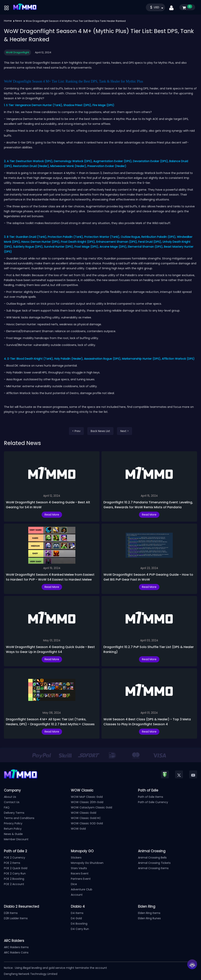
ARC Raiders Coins (16, 952)
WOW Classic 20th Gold (87, 802)
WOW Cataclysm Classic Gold (91, 807)
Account (77, 895)
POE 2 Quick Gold (16, 868)
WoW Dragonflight (17, 52)
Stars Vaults (79, 868)
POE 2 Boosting (14, 879)
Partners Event (81, 879)
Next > (125, 431)
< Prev (76, 431)
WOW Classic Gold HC (86, 818)
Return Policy (13, 829)
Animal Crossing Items (153, 868)
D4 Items (77, 913)
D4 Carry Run (80, 929)
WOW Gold (78, 829)
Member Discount (16, 839)
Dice (74, 884)
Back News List (100, 431)
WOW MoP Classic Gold (87, 797)
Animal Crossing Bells (152, 858)
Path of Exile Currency (153, 802)
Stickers (76, 858)
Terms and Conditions (19, 818)
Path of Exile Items (151, 797)
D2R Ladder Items (16, 918)
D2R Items (11, 913)
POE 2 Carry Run (15, 873)
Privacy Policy (13, 823)
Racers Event (80, 873)
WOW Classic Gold (84, 813)
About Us (10, 797)
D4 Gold (76, 918)
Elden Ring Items (149, 913)
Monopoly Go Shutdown (87, 863)
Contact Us (12, 802)
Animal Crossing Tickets (154, 863)
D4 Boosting (79, 924)
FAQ (7, 807)
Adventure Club (82, 889)
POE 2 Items (12, 863)
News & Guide (13, 834)
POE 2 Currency (15, 858)
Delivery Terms (14, 813)
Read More (52, 515)
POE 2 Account (14, 884)
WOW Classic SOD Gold (87, 823)
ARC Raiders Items (16, 947)
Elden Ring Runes (149, 918)
